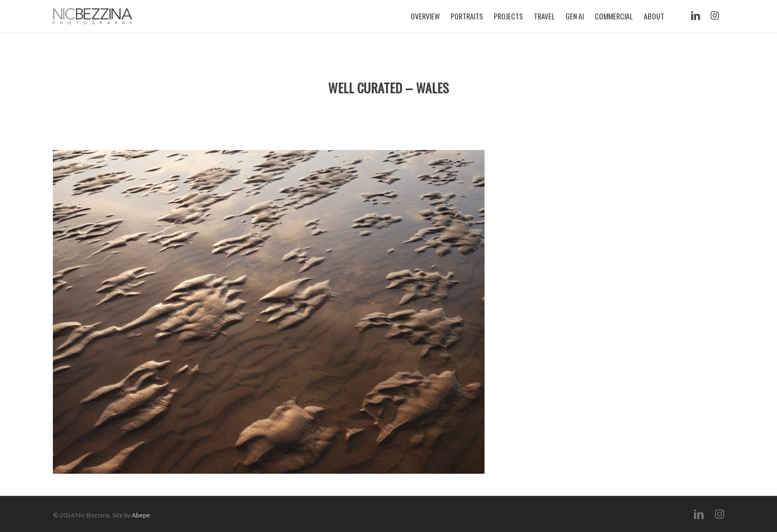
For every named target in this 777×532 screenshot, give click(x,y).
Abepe (141, 515)
